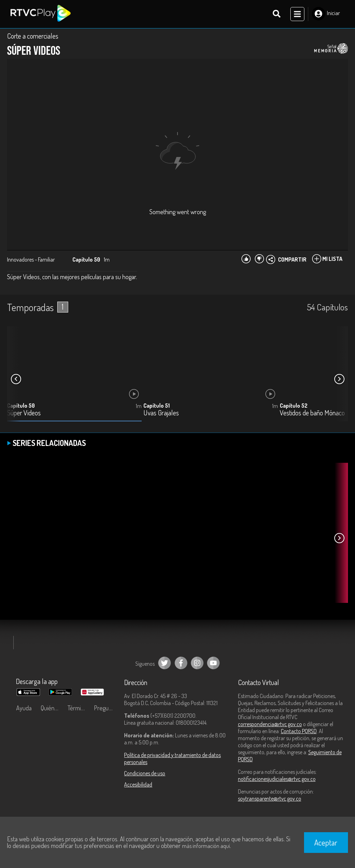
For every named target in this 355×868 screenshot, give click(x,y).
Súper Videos (24, 413)
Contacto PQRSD (299, 731)
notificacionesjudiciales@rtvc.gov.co (277, 779)
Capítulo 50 (21, 406)
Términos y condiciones (79, 708)
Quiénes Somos (52, 708)
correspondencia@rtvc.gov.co (270, 724)
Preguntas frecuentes (105, 708)
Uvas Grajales (161, 413)
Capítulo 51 (157, 406)
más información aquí (206, 846)
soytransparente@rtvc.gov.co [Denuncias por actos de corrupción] (270, 798)
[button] (339, 379)
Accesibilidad (138, 784)
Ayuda (24, 708)
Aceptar (326, 842)
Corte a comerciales (33, 36)
